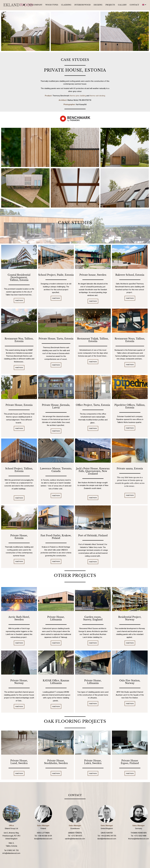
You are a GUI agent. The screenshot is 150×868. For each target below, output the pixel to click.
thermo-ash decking (97, 96)
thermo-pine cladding (78, 96)
